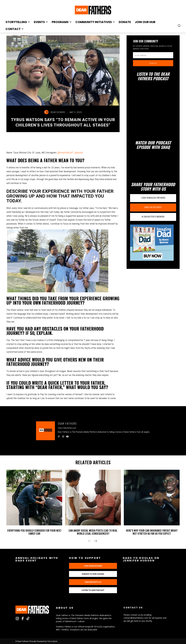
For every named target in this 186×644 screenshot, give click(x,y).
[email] (153, 55)
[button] (179, 25)
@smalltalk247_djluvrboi (70, 152)
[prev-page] (90, 541)
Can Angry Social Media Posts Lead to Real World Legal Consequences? (93, 532)
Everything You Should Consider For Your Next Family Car (34, 532)
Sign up (153, 63)
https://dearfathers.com (67, 428)
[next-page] (95, 541)
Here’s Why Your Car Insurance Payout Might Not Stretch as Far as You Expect (152, 532)
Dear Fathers (58, 112)
